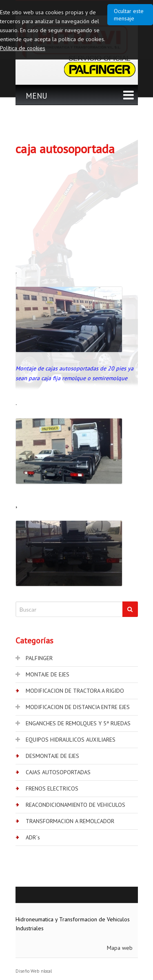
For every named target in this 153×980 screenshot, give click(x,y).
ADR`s (33, 837)
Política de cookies (23, 48)
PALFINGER (39, 658)
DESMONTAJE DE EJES (52, 756)
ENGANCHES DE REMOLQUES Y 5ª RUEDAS (78, 723)
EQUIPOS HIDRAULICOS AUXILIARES (71, 740)
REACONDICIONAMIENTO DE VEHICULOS (75, 805)
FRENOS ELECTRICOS (52, 788)
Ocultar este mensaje (129, 15)
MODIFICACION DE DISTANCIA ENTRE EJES (78, 707)
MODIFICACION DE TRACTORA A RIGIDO (75, 691)
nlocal (46, 971)
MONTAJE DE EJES (48, 674)
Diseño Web (27, 971)
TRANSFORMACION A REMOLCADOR (70, 821)
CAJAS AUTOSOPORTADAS (58, 772)
